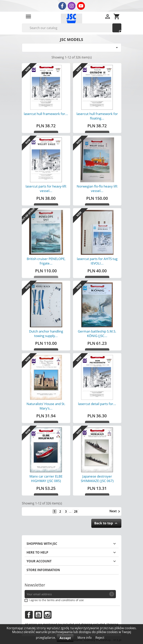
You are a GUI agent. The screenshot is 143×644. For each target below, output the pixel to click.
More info (85, 638)
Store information (43, 570)
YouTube (38, 615)
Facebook (29, 615)
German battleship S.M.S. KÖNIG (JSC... (97, 333)
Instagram (48, 615)
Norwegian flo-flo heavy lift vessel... (97, 188)
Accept (65, 638)
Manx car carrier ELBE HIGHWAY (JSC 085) (46, 479)
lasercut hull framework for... (46, 114)
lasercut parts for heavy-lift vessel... (46, 188)
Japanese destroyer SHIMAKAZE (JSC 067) (97, 479)
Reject (100, 638)
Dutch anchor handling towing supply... (46, 333)
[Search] (72, 28)
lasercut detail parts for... (97, 404)
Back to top (106, 523)
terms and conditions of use (65, 600)
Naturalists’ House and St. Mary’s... (46, 406)
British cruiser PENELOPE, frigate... (46, 261)
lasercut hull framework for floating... (97, 116)
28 (76, 511)
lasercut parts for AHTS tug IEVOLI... (97, 261)
